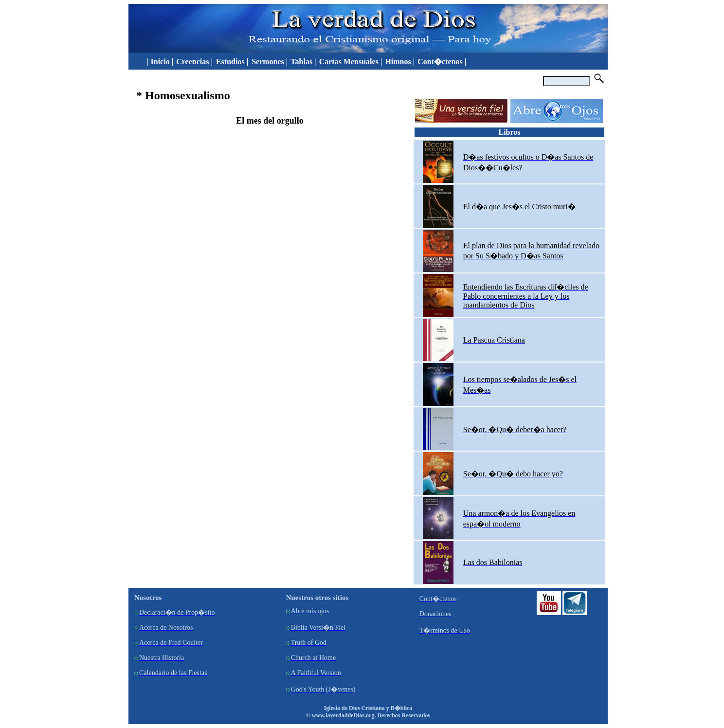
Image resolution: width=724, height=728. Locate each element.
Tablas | (303, 62)
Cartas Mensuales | (351, 62)
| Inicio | (158, 62)
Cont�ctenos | (442, 62)
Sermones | (270, 62)
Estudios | (233, 62)
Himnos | (400, 62)
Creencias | (195, 62)
